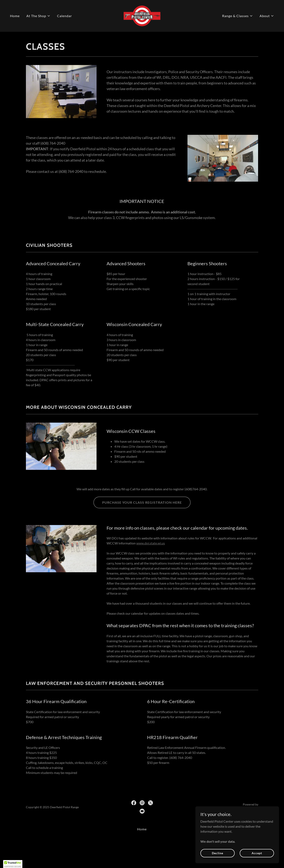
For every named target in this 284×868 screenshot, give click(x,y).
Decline (217, 853)
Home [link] (15, 16)
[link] (142, 15)
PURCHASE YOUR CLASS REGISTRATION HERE (142, 502)
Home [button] (142, 829)
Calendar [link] (64, 16)
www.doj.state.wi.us (151, 543)
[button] (38, 16)
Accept (257, 853)
